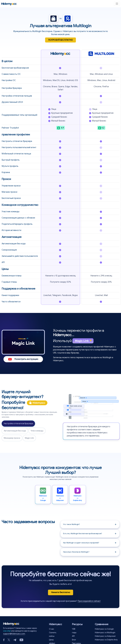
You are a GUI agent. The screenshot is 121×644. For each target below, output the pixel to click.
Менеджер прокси (12, 438)
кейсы (52, 636)
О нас (52, 629)
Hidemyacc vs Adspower (105, 636)
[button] (90, 524)
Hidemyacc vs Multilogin (105, 633)
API (73, 636)
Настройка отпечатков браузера (18, 424)
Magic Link (29, 438)
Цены (51, 640)
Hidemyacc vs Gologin (104, 629)
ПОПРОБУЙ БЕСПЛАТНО (60, 40)
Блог (74, 640)
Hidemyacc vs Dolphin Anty (106, 640)
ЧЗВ (74, 629)
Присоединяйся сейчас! (89, 601)
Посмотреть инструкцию (23, 359)
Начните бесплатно (61, 592)
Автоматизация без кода (15, 431)
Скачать (53, 633)
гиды (74, 633)
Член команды (37, 431)
